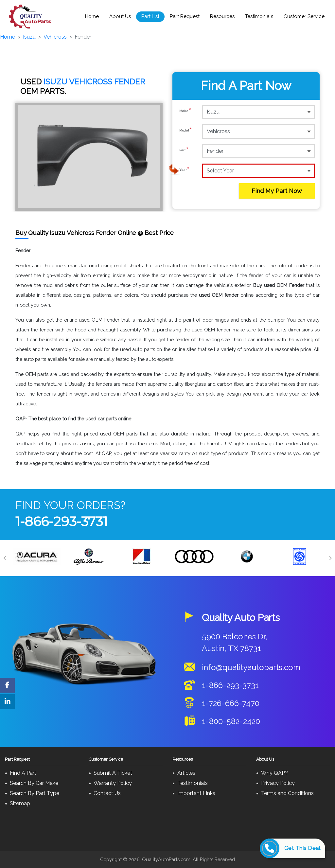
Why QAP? (274, 773)
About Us (120, 16)
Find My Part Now (277, 191)
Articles (186, 773)
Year (185, 170)
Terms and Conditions (287, 793)
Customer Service (304, 16)
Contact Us (107, 793)
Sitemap (20, 803)
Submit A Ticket (113, 773)
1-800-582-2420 (231, 721)
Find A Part (23, 773)
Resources (222, 16)
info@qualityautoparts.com (251, 667)
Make (185, 112)
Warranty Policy (113, 783)
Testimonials (259, 16)
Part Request (185, 16)
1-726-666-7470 (231, 703)
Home (92, 16)
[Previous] (5, 558)
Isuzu (29, 37)
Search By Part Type (35, 793)
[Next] (330, 558)
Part (184, 151)
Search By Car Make (34, 783)
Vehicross (55, 37)
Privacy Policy (278, 783)
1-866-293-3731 (62, 521)
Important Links (196, 793)
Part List (150, 16)
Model (186, 131)
